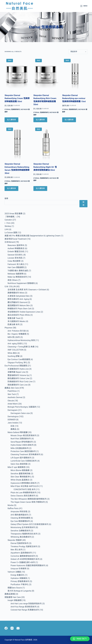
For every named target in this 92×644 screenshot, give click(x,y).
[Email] (18, 628)
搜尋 (6, 198)
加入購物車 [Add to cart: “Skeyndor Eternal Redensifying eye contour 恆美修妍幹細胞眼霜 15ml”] (69, 120)
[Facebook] (6, 628)
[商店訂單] (78, 52)
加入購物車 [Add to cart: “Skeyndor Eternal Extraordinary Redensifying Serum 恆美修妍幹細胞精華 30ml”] (11, 188)
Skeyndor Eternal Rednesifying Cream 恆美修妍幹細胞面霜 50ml (17, 98)
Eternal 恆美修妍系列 (12, 109)
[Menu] (84, 6)
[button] (80, 639)
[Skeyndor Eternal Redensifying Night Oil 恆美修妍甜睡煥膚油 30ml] (46, 143)
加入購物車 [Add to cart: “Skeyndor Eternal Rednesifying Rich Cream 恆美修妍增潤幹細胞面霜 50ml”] (40, 120)
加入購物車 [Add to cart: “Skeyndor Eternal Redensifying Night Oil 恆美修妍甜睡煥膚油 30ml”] (40, 188)
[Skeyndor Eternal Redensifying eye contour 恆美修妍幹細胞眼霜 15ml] (75, 74)
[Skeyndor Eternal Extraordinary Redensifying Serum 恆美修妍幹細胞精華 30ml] (17, 143)
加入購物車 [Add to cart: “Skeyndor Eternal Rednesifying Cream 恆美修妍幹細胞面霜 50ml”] (11, 120)
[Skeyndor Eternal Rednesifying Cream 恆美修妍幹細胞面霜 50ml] (17, 74)
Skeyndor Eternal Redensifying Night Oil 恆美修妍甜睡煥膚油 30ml (45, 167)
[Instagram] (12, 628)
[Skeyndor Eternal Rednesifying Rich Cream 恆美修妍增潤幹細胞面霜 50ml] (46, 74)
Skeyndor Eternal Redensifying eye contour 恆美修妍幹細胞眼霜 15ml (74, 98)
